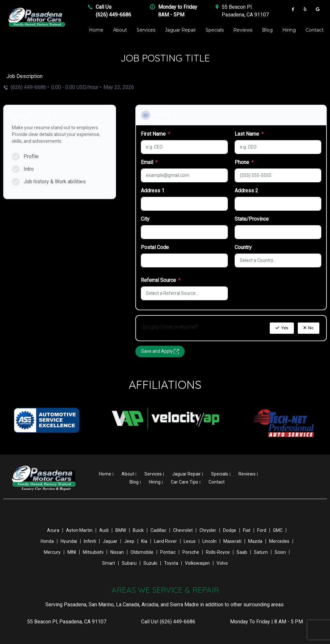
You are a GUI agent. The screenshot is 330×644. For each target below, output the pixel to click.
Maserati (232, 541)
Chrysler (208, 530)
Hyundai (69, 541)
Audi (104, 530)
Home (96, 30)
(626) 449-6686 (113, 15)
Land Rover (165, 541)
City (145, 219)
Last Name (249, 134)
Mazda (255, 541)
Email (149, 162)
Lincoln (209, 541)
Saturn (261, 552)
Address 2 (246, 191)
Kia (144, 541)
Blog (267, 30)
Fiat (247, 530)
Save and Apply (160, 351)
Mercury (52, 552)
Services (146, 30)
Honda (47, 541)
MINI (72, 552)
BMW (121, 530)
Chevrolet (183, 530)
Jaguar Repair (180, 30)
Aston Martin (79, 530)
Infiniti (90, 541)
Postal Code (155, 247)
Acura (53, 530)
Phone (244, 162)
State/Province (252, 219)
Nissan (117, 552)
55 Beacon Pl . (237, 7)
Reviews (243, 30)
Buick (138, 530)
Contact (315, 30)
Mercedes (279, 541)
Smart (109, 563)
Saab (242, 552)
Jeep (129, 541)
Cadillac (158, 530)
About (120, 30)
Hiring (289, 30)
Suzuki (150, 563)
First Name (155, 134)
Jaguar (110, 541)
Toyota (171, 563)
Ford (262, 530)
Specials (215, 30)
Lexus (190, 541)
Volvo (222, 563)
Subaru (129, 563)
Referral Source (160, 280)
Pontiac (168, 552)
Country (243, 247)
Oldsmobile (142, 552)
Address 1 (153, 191)
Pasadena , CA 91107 (245, 15)
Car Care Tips (184, 482)
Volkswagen (197, 563)
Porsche (191, 552)
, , (67, 622)
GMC (278, 530)
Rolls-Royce (218, 552)
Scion (280, 552)
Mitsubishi (93, 552)
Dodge (230, 530)
